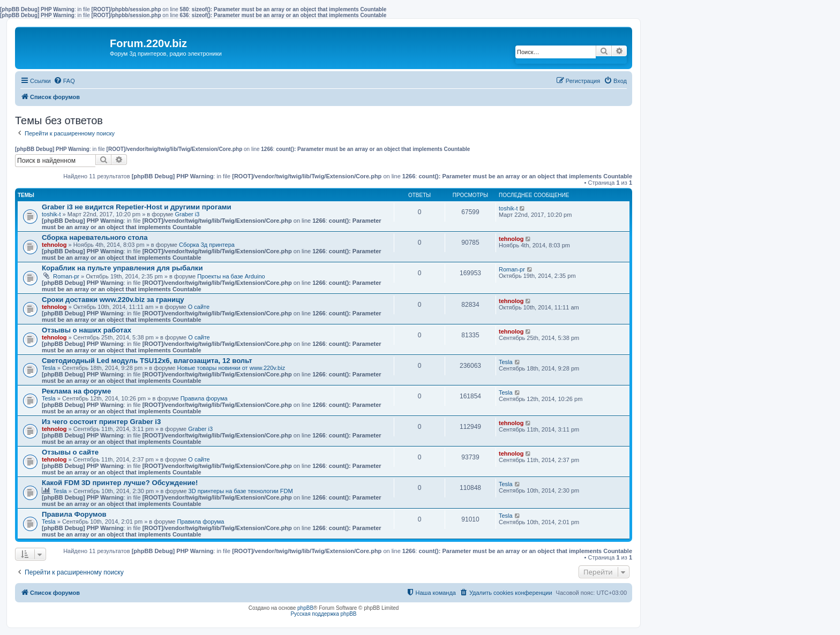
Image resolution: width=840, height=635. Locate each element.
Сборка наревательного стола (95, 237)
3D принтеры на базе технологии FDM (241, 491)
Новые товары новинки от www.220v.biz (231, 368)
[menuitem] (64, 81)
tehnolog (54, 245)
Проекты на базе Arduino (231, 276)
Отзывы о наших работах (87, 330)
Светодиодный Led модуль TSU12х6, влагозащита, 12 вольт (147, 361)
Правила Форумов (74, 514)
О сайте (199, 307)
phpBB (305, 608)
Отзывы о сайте (70, 452)
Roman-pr (66, 276)
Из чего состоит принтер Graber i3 (101, 422)
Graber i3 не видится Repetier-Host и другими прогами (137, 207)
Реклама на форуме (76, 391)
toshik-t (51, 214)
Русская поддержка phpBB (323, 614)
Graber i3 (187, 214)
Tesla (49, 368)
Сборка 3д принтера (207, 245)
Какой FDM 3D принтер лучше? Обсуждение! (120, 483)
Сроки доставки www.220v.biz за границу (113, 300)
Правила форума (204, 398)
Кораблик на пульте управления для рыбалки (122, 268)
